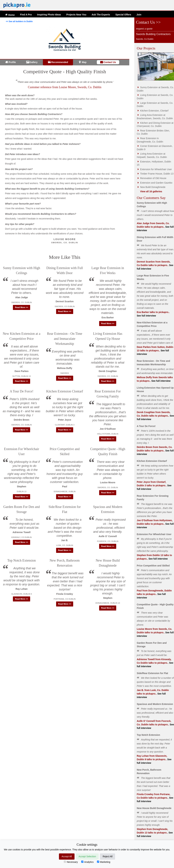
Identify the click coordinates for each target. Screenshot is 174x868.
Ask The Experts (101, 15)
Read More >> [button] (22, 307)
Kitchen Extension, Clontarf (154, 111)
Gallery (34, 62)
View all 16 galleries (151, 191)
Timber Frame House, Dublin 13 (157, 174)
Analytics (87, 862)
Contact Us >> (148, 22)
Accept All (67, 856)
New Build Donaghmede (153, 187)
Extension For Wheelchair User (154, 534)
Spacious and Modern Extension (155, 704)
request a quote (144, 29)
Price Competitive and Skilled (153, 566)
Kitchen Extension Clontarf (65, 391)
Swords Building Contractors (153, 34)
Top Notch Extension (22, 560)
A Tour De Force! (22, 391)
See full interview (146, 316)
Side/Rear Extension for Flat (152, 673)
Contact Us (110, 62)
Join (139, 15)
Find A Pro (26, 15)
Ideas (49, 15)
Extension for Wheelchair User (156, 169)
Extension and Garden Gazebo (156, 183)
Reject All (108, 856)
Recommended (60, 62)
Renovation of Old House (153, 178)
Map (84, 62)
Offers (123, 15)
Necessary (71, 862)
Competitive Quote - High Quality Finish (65, 71)
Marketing (104, 862)
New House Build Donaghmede (154, 808)
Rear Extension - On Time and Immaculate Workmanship (65, 339)
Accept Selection (87, 856)
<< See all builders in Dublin (19, 21)
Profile (12, 62)
